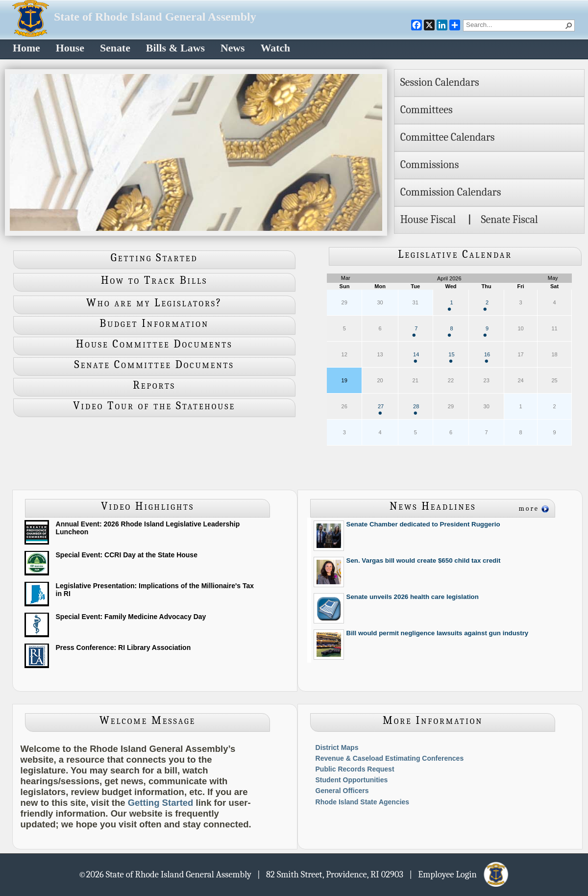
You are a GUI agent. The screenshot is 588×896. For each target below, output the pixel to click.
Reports (154, 385)
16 (487, 357)
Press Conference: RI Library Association (123, 647)
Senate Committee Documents (154, 365)
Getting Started (154, 258)
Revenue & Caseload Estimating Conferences (390, 758)
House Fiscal (428, 220)
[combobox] (515, 25)
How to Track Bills (154, 280)
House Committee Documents (154, 344)
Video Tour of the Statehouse (154, 406)
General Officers (342, 791)
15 (451, 357)
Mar (346, 278)
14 (416, 357)
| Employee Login (459, 874)
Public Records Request (355, 769)
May (553, 278)
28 (416, 409)
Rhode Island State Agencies (363, 802)
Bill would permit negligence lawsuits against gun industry (438, 633)
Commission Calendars (451, 192)
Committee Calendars (448, 137)
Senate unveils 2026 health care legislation (413, 597)
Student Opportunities (352, 780)
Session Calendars (440, 82)
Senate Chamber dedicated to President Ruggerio (423, 524)
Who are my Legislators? (154, 303)
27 (381, 409)
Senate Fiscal (509, 220)
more (529, 509)
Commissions (430, 165)
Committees (427, 110)
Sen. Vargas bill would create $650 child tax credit (424, 560)
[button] (569, 25)
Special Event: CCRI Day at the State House (127, 555)
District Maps (337, 747)
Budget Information (154, 324)
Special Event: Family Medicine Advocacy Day (131, 617)
